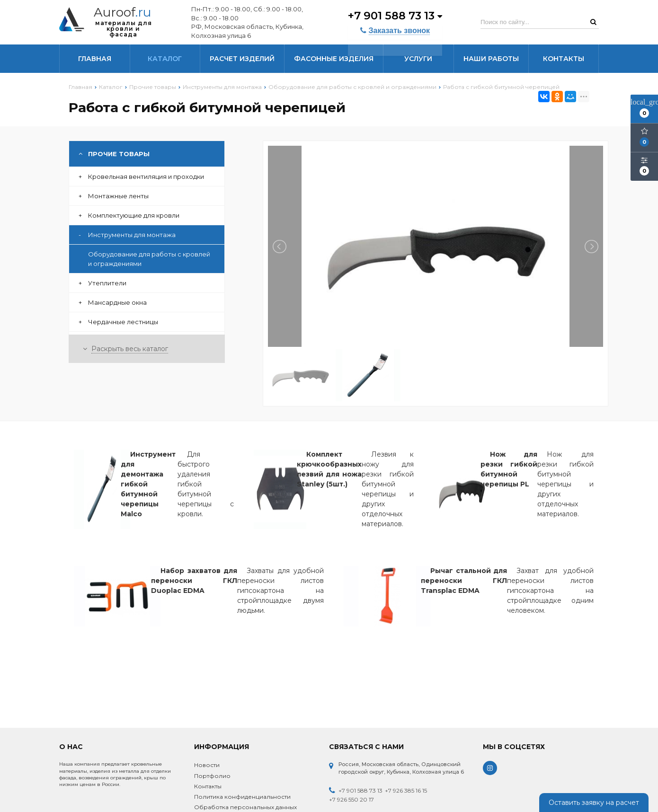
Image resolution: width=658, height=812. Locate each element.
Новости (207, 765)
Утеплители (102, 283)
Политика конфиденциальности (242, 797)
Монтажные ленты (114, 196)
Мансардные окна (113, 302)
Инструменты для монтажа (127, 235)
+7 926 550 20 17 (351, 799)
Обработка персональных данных (245, 807)
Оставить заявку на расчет (594, 803)
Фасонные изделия (334, 59)
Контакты (564, 59)
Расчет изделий (242, 59)
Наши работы (491, 59)
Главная (95, 59)
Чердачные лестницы (118, 322)
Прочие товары (114, 154)
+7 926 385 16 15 (406, 790)
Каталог (165, 59)
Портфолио (212, 776)
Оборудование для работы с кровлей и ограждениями (149, 259)
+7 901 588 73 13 (394, 15)
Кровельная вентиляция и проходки (141, 177)
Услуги (418, 59)
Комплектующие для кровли (129, 215)
